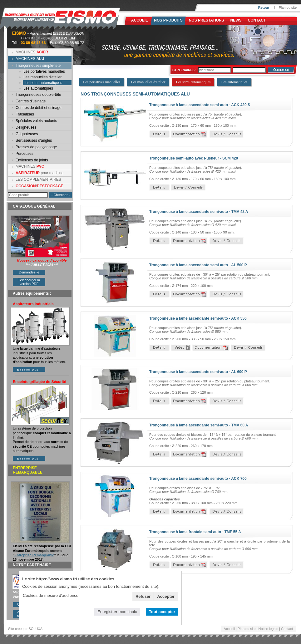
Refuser (143, 596)
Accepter (166, 596)
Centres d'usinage (31, 101)
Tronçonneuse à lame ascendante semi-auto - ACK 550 (198, 318)
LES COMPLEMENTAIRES (38, 179)
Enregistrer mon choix (117, 612)
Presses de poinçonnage (36, 147)
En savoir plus (27, 369)
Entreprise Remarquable (34, 555)
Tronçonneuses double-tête (38, 95)
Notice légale (269, 629)
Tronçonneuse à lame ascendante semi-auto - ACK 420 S (200, 105)
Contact (257, 20)
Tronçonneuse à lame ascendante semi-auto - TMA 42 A (199, 212)
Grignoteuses (27, 134)
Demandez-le (29, 272)
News (236, 20)
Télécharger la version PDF (29, 282)
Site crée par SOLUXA (25, 629)
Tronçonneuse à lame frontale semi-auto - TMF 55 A (195, 532)
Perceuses (25, 154)
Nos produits (168, 20)
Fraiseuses (25, 114)
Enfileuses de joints (32, 160)
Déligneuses (26, 127)
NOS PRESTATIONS (207, 20)
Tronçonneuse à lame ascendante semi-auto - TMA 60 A (199, 425)
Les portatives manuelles (44, 71)
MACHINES (32, 52)
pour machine (39, 173)
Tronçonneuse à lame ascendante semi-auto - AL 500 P (198, 265)
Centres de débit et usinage (39, 108)
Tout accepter (162, 612)
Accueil (139, 20)
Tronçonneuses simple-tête (38, 66)
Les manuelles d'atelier (42, 77)
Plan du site (288, 7)
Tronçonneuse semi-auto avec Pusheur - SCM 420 (194, 158)
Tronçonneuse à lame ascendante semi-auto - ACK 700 (198, 479)
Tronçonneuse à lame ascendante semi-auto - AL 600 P (198, 372)
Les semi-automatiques (43, 83)
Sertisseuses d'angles (34, 140)
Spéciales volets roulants (36, 121)
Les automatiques (38, 88)
